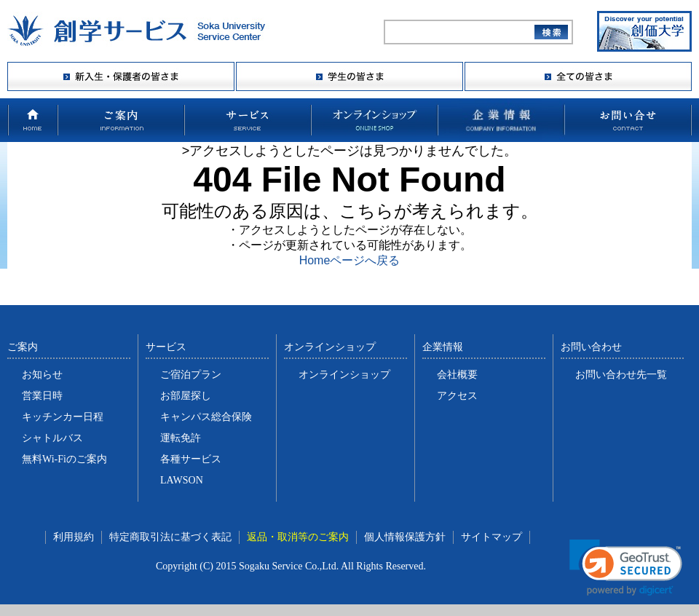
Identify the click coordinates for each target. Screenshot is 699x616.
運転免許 (181, 438)
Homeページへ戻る (350, 260)
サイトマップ (491, 537)
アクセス (457, 396)
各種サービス (191, 459)
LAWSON (182, 480)
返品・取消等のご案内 (298, 537)
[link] (626, 568)
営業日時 (42, 396)
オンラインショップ (344, 375)
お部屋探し (186, 396)
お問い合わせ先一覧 (621, 375)
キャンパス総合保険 (206, 417)
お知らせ (42, 375)
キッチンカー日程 (63, 417)
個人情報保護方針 (405, 537)
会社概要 (457, 375)
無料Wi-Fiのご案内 (64, 459)
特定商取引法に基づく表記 (170, 537)
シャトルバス (52, 438)
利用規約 (74, 537)
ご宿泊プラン (191, 375)
